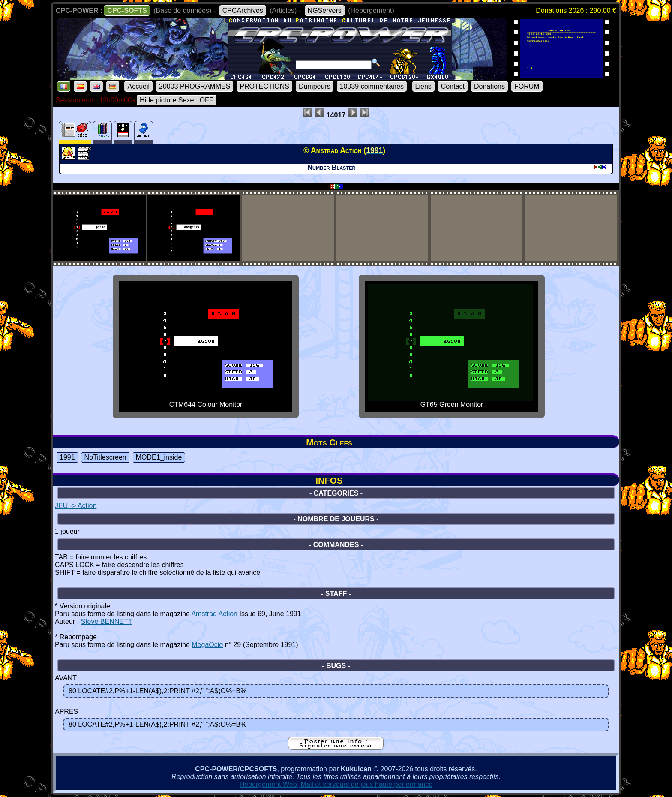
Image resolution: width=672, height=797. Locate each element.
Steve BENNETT (106, 621)
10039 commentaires (372, 86)
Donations (489, 86)
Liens (423, 86)
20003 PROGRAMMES (195, 86)
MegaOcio (207, 645)
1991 (67, 457)
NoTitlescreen (105, 457)
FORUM (527, 86)
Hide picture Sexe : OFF (177, 100)
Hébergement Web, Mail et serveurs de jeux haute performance (336, 784)
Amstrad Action (214, 614)
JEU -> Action (76, 506)
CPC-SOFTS (127, 11)
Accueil (138, 86)
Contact (453, 86)
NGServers (325, 11)
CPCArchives (243, 11)
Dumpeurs (315, 86)
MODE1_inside (159, 457)
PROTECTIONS (264, 86)
